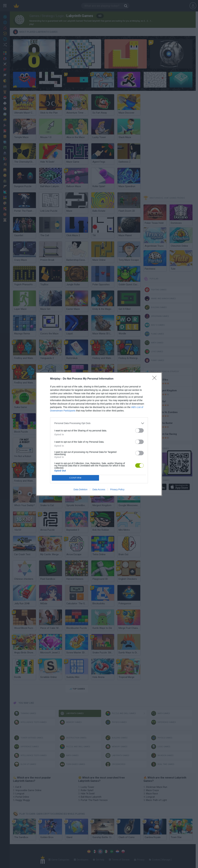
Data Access (99, 489)
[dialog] (99, 434)
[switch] (139, 430)
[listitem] (99, 423)
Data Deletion (80, 489)
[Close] (155, 379)
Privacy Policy (117, 489)
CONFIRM (75, 478)
